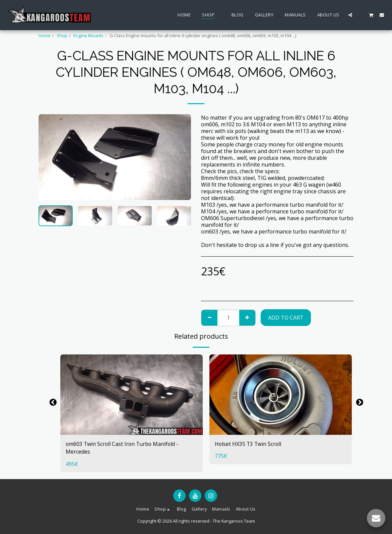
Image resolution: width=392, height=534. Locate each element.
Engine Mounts (88, 36)
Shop (62, 36)
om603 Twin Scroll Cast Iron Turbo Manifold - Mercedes (123, 448)
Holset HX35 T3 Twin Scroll (249, 444)
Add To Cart (286, 318)
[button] (350, 15)
